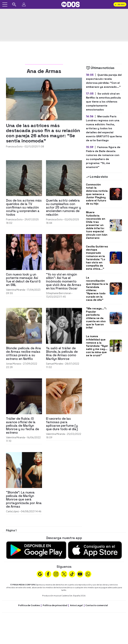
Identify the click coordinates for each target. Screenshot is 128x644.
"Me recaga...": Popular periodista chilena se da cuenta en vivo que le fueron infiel (96, 318)
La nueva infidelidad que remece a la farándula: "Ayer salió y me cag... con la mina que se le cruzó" (97, 346)
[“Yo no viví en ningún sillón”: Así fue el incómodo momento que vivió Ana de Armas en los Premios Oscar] (64, 252)
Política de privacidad (55, 605)
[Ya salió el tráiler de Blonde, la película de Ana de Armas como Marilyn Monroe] (64, 326)
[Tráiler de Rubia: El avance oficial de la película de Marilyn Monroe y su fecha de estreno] (24, 396)
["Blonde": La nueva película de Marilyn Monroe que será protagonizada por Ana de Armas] (24, 470)
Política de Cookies (29, 605)
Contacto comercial (97, 605)
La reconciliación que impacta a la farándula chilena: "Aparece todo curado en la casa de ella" (97, 289)
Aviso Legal (76, 605)
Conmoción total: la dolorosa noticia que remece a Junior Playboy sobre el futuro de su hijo (97, 194)
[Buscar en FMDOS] (14, 4)
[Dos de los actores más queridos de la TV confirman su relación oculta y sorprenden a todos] (24, 178)
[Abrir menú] (5, 4)
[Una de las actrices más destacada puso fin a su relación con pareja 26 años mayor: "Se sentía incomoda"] (44, 99)
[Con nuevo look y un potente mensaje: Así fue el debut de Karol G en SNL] (24, 252)
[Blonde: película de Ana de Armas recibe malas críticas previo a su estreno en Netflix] (24, 326)
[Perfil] (24, 4)
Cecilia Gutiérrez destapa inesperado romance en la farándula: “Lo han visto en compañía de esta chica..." (97, 258)
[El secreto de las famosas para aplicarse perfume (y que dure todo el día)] (64, 396)
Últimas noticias (100, 68)
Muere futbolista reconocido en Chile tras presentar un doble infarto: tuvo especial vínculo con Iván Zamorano (97, 225)
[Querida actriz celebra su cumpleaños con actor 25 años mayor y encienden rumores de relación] (64, 178)
